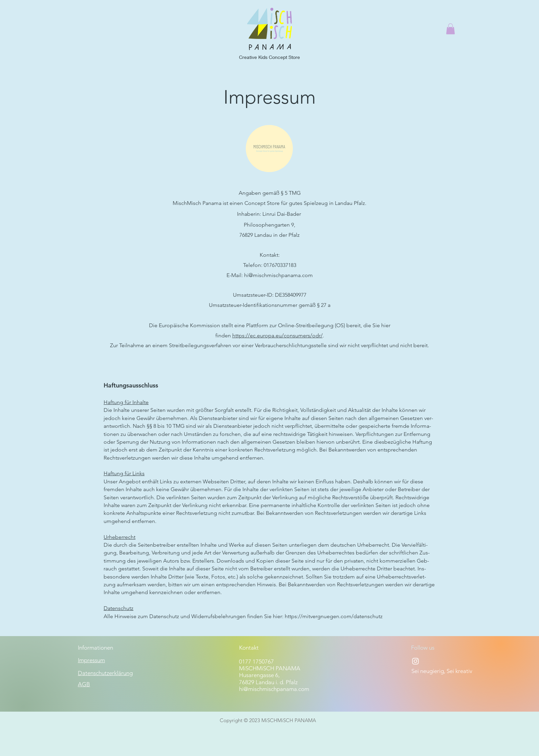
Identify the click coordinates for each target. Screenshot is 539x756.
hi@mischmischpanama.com (278, 275)
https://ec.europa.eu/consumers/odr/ (277, 335)
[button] (450, 29)
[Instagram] (415, 661)
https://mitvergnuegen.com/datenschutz (334, 616)
